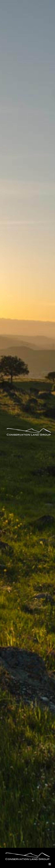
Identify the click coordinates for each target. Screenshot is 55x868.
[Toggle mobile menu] (50, 864)
